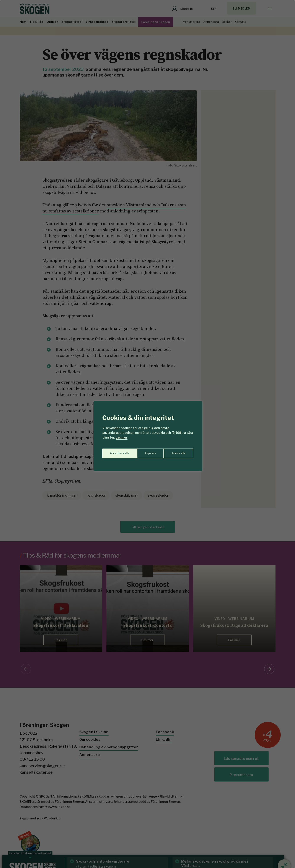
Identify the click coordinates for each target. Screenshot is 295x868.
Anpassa (115, 451)
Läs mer (122, 437)
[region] (147, 434)
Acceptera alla (176, 451)
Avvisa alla (143, 451)
